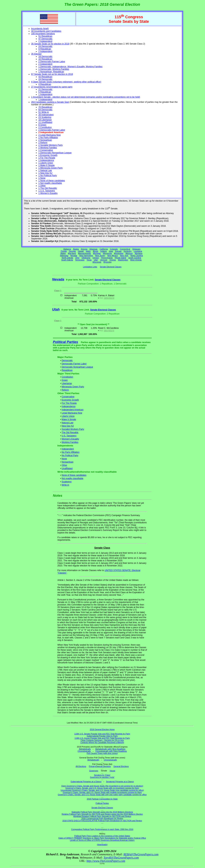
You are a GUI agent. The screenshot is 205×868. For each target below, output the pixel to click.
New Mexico (113, 255)
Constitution (67, 377)
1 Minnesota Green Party (51, 168)
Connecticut (125, 249)
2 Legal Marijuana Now (50, 135)
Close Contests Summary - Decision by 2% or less (102, 740)
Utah (96, 260)
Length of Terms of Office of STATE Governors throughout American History (102, 840)
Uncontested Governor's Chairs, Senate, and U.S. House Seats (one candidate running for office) (102, 790)
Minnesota (107, 253)
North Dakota (67, 258)
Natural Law (67, 423)
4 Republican (45, 84)
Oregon (96, 258)
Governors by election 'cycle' (102, 777)
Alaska (76, 249)
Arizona (84, 249)
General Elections (121, 766)
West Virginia (136, 260)
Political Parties (66, 342)
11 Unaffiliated (45, 122)
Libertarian (67, 383)
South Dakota (67, 260)
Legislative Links (90, 267)
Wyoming (107, 262)
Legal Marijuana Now (72, 413)
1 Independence (46, 160)
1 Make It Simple (47, 165)
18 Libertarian (45, 120)
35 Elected (36, 54)
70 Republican (45, 107)
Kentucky (128, 251)
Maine (63, 253)
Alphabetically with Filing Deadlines (110, 749)
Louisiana (138, 251)
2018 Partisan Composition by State (102, 799)
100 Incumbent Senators (43, 34)
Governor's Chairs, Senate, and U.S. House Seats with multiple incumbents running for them (102, 792)
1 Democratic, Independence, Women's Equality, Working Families (70, 67)
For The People (69, 403)
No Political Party (70, 455)
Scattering (67, 482)
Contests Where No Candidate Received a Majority (102, 742)
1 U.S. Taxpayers (47, 191)
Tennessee (80, 260)
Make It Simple (69, 419)
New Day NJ (68, 426)
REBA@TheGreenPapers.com (141, 854)
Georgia (72, 251)
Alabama (67, 249)
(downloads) (102, 844)
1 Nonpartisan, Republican (51, 72)
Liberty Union (68, 416)
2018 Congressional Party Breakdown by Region (102, 818)
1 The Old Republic (48, 188)
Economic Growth (70, 400)
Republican (67, 370)
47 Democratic (45, 39)
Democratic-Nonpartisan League (77, 367)
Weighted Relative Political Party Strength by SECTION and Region (102, 816)
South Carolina (135, 258)
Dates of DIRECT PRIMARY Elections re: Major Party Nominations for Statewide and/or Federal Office (102, 838)
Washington (123, 260)
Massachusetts (84, 253)
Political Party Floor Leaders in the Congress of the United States (102, 836)
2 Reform (43, 143)
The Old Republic (70, 432)
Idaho (88, 251)
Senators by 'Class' (102, 775)
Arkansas (93, 249)
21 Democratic (45, 89)
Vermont (104, 260)
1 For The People (47, 158)
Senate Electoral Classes (111, 267)
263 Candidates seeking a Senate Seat (50, 102)
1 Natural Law (45, 170)
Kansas (118, 251)
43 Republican (45, 77)
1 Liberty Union (46, 163)
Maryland (72, 253)
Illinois (96, 251)
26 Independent (46, 115)
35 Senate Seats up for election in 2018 (50, 44)
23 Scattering (45, 117)
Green (65, 380)
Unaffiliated (67, 468)
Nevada (74, 255)
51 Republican (45, 36)
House (113, 771)
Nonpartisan (68, 462)
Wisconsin (97, 262)
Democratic (67, 360)
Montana (139, 253)
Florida (64, 251)
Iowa (111, 251)
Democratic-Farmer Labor (74, 364)
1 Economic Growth (48, 155)
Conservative (68, 397)
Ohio (77, 258)
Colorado (114, 249)
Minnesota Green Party (73, 387)
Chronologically (84, 751)
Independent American (73, 410)
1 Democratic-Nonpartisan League (55, 153)
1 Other (42, 186)
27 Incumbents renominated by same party (52, 87)
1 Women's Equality (48, 193)
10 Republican (45, 59)
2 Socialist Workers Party (51, 145)
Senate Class (102, 548)
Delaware (136, 249)
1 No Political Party (48, 176)
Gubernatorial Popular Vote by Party (102, 736)
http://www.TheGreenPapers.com (106, 861)
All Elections (81, 766)
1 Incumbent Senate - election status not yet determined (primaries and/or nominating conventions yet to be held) (86, 97)
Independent (68, 449)
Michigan (97, 253)
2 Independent (45, 41)
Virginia (113, 260)
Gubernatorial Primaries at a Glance (86, 782)
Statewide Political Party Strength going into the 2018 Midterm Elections (102, 812)
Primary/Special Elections (100, 766)
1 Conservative (46, 150)
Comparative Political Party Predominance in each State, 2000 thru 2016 (102, 829)
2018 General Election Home (102, 729)
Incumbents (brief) (40, 29)
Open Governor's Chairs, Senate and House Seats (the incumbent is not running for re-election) (102, 786)
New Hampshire (86, 255)
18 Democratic (45, 56)
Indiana (103, 251)
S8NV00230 (109, 298)
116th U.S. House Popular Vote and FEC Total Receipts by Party (102, 738)
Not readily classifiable (72, 478)
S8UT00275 (109, 331)
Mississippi (119, 253)
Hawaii (81, 251)
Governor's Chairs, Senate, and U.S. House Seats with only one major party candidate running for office (102, 795)
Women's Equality (70, 439)
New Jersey (100, 255)
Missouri (129, 253)
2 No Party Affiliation (48, 138)
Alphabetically (85, 749)
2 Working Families (48, 148)
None (64, 459)
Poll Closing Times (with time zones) (102, 753)
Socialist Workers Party (73, 429)
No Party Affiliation (71, 452)
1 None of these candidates (52, 181)
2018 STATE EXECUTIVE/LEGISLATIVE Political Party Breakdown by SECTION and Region (102, 821)
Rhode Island (121, 258)
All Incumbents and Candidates (46, 31)
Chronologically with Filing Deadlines (111, 751)
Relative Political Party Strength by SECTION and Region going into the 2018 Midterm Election (102, 814)
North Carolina (137, 255)
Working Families (70, 442)
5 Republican (45, 92)
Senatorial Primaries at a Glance (120, 782)
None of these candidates (74, 475)
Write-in (65, 485)
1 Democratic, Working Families (54, 69)
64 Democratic (45, 110)
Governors (94, 771)
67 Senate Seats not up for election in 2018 (52, 74)
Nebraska (64, 255)
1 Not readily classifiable (50, 183)
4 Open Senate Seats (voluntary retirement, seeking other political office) (66, 82)
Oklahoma (86, 258)
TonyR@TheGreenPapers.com (121, 858)
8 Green (42, 125)
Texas (89, 260)
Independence (69, 406)
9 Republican (45, 49)
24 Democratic (45, 46)
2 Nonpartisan (45, 140)
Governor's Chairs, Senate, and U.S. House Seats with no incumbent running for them (102, 788)
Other (64, 465)
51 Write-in (44, 112)
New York (124, 255)
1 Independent (45, 94)
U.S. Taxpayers (69, 436)
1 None (42, 178)
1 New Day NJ (45, 173)
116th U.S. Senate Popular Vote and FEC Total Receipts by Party (102, 734)
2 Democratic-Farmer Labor (52, 62)
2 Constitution (45, 127)
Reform (65, 390)
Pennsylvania (107, 258)
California (104, 249)
